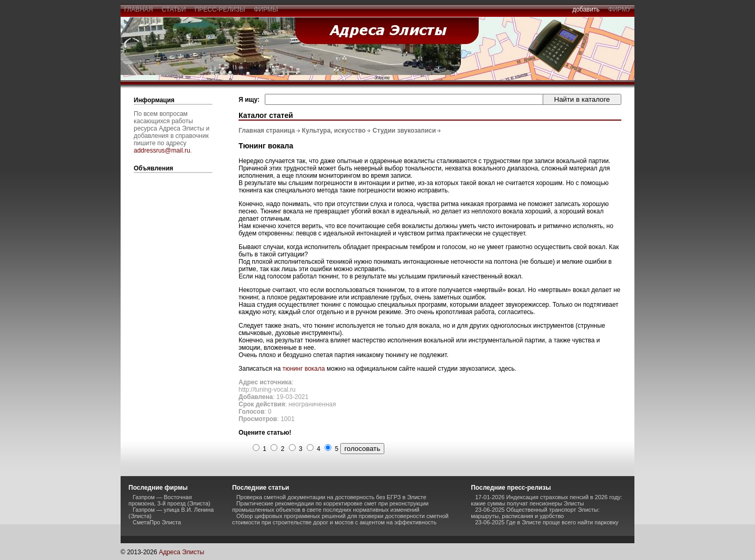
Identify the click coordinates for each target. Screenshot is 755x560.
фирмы (266, 9)
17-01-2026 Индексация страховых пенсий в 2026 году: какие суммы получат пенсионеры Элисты (546, 500)
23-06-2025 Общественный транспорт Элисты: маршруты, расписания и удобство (535, 513)
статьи (174, 9)
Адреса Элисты (181, 552)
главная (138, 9)
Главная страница (267, 131)
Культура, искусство (334, 131)
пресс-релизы (220, 9)
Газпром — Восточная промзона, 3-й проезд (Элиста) (169, 500)
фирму (619, 9)
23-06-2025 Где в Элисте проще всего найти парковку (547, 522)
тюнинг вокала (304, 369)
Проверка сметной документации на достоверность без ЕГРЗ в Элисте (331, 497)
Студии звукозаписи (405, 131)
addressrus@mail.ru (162, 150)
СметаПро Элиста (157, 522)
